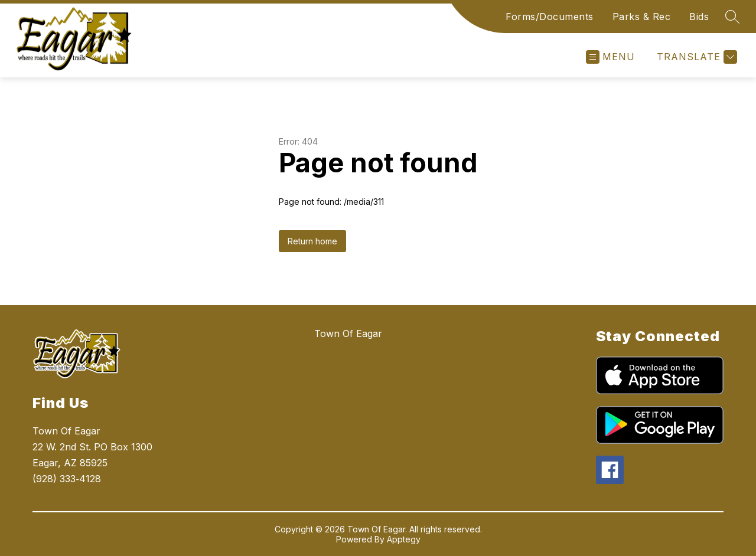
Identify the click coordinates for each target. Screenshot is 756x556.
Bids (699, 17)
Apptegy (404, 539)
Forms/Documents (550, 17)
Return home (312, 241)
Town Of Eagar (348, 333)
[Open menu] (610, 57)
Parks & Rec (642, 17)
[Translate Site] (695, 57)
